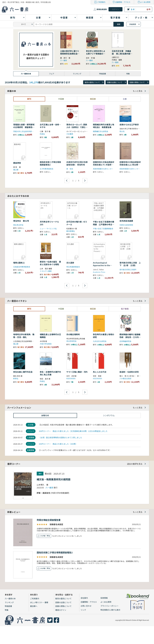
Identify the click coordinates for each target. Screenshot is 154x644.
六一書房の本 (10, 598)
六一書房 (64, 60)
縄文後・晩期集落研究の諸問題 (54, 479)
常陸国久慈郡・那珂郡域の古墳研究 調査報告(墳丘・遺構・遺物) (24, 127)
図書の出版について (115, 82)
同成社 (42, 134)
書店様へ (34, 606)
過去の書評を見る (135, 464)
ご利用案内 (101, 2)
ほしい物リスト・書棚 (39, 602)
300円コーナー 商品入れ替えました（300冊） (58, 444)
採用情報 (104, 598)
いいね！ (44, 536)
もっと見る (138, 91)
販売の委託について (92, 82)
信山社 (122, 131)
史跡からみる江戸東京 (129, 125)
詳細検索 (133, 24)
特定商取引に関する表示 (110, 610)
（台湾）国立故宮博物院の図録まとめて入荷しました (60, 437)
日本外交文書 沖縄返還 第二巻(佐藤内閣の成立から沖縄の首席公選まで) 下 (122, 55)
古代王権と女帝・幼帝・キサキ (50, 126)
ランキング (9, 602)
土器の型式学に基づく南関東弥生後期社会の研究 (70, 54)
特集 (7, 610)
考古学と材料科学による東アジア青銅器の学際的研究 (96, 54)
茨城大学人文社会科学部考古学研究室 (28, 131)
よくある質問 (145, 2)
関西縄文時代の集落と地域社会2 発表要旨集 (103, 126)
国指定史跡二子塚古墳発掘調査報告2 (55, 552)
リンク (83, 610)
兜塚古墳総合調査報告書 (49, 520)
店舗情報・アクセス (123, 2)
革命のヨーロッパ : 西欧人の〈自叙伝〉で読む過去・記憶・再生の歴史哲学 (77, 129)
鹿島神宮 (17, 163)
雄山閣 (16, 170)
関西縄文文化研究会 (100, 131)
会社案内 (84, 598)
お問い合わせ (86, 606)
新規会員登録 (102, 9)
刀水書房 (70, 134)
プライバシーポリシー (109, 606)
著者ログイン (61, 610)
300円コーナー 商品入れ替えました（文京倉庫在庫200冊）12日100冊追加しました (73, 431)
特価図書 (8, 606)
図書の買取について (137, 82)
